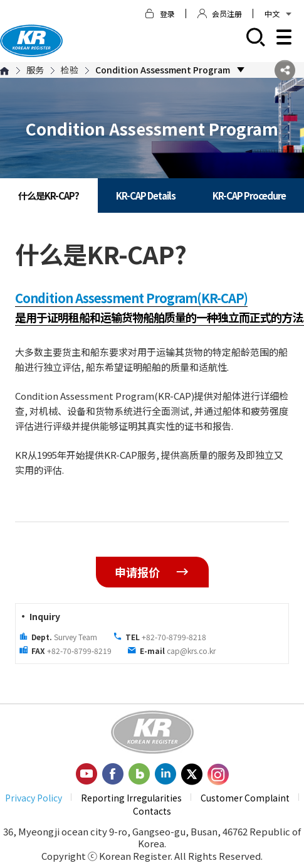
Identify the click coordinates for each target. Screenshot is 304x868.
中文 (278, 13)
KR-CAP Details (146, 196)
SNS (285, 70)
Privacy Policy (34, 798)
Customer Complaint (245, 798)
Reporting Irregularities (131, 798)
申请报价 (152, 572)
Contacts (152, 811)
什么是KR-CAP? (49, 196)
